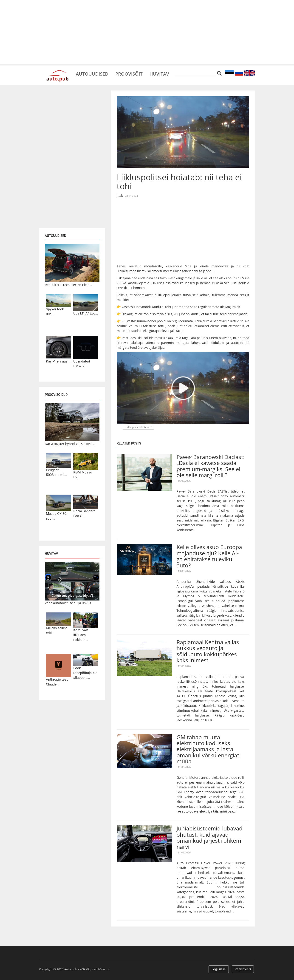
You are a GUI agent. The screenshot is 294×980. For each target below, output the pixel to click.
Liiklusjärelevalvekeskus (139, 427)
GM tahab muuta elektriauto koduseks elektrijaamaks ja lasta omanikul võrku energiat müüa (208, 749)
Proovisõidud (56, 395)
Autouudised (92, 74)
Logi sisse (219, 969)
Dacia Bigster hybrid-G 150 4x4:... (69, 444)
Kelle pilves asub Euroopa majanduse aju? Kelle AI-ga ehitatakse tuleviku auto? (209, 556)
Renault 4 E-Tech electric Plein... (68, 285)
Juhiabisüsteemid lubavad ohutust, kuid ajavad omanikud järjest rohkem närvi (210, 837)
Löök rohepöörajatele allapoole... (85, 673)
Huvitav (160, 74)
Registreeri (243, 969)
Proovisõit (129, 74)
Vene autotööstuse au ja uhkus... (69, 603)
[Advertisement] (147, 32)
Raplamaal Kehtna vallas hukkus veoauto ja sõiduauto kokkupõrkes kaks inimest (208, 651)
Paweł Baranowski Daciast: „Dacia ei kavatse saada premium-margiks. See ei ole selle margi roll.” (211, 466)
